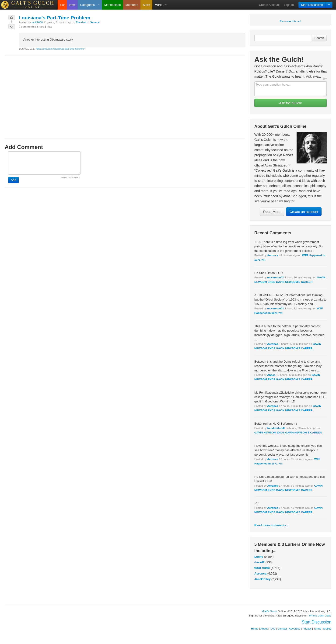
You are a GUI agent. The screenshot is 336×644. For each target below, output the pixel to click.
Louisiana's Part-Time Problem (54, 18)
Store (146, 5)
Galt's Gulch (270, 611)
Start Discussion (312, 5)
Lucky (259, 557)
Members (132, 5)
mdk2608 (37, 22)
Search (319, 38)
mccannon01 (275, 277)
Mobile (327, 628)
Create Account (269, 5)
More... (161, 5)
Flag (49, 26)
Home (255, 628)
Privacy (307, 628)
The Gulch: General (88, 22)
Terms (317, 628)
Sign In (289, 5)
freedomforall (276, 428)
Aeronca (273, 255)
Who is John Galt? (320, 615)
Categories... (90, 5)
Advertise (295, 628)
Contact (282, 628)
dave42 (259, 562)
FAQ (272, 628)
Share (41, 26)
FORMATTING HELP (70, 178)
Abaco (271, 375)
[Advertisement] (125, 93)
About (264, 628)
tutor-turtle (262, 568)
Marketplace (113, 5)
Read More (272, 212)
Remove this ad (290, 21)
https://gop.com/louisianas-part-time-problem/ (60, 49)
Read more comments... (271, 525)
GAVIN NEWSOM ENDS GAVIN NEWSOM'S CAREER (288, 432)
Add (13, 180)
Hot (62, 5)
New (72, 5)
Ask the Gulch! (290, 103)
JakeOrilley (262, 579)
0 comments (27, 26)
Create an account (304, 212)
